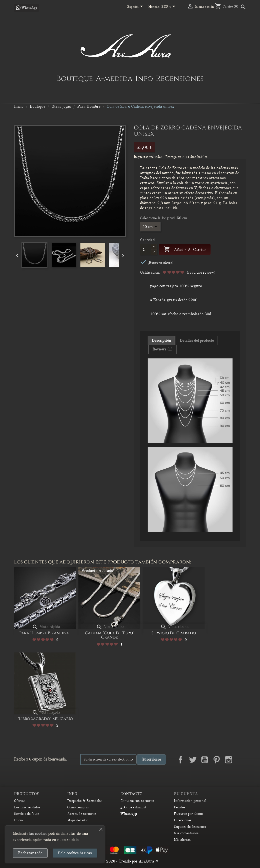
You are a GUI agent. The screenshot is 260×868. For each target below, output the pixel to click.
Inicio (18, 820)
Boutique (75, 78)
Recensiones (180, 78)
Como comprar (78, 807)
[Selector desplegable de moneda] (169, 7)
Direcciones (183, 820)
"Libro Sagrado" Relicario (45, 719)
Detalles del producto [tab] (197, 340)
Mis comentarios (186, 833)
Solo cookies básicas (75, 853)
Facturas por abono (188, 814)
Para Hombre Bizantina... (45, 633)
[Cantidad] (146, 249)
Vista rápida (46, 627)
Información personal (190, 801)
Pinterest (217, 760)
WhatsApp (129, 814)
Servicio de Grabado (174, 633)
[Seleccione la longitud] (150, 227)
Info (144, 78)
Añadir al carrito (185, 250)
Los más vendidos (27, 807)
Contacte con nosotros (137, 801)
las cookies (38, 834)
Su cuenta (186, 794)
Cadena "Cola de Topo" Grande (110, 635)
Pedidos (180, 807)
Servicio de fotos (26, 814)
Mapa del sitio (78, 820)
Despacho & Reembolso (85, 801)
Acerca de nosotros (82, 814)
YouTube (205, 760)
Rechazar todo (30, 853)
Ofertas (20, 801)
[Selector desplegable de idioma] (136, 7)
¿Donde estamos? (133, 807)
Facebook (181, 760)
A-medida (114, 78)
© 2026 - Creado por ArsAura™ (130, 861)
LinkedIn (241, 760)
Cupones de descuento (190, 827)
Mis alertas (182, 840)
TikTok (241, 771)
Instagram (229, 760)
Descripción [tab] (161, 340)
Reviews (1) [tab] (162, 349)
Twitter (193, 760)
